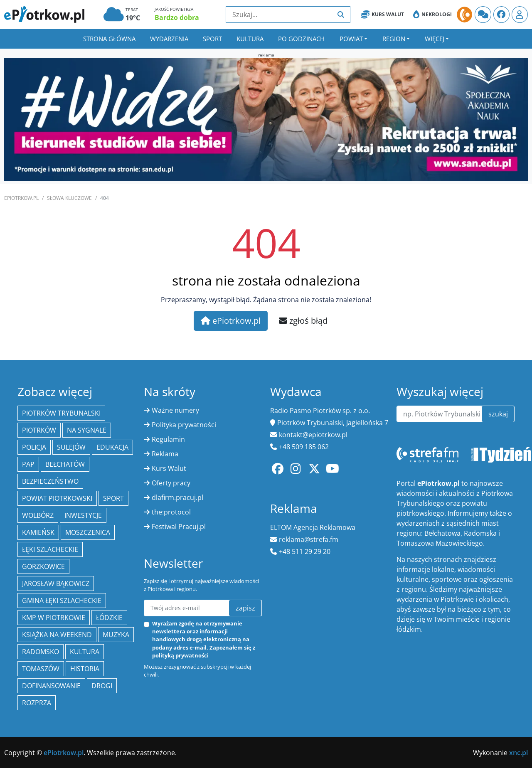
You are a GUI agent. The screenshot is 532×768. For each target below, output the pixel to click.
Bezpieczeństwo (50, 481)
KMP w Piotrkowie (54, 618)
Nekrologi (432, 15)
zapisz (245, 608)
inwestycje (83, 515)
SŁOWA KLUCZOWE (69, 198)
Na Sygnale (87, 430)
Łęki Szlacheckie (50, 549)
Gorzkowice (43, 566)
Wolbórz (38, 515)
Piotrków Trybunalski (61, 413)
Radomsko (41, 652)
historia (85, 669)
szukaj (498, 414)
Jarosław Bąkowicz (56, 583)
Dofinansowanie (51, 686)
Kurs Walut (383, 15)
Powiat (351, 39)
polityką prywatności (180, 655)
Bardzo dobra (177, 17)
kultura (85, 652)
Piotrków (39, 430)
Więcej (435, 39)
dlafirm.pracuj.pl (177, 497)
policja (34, 447)
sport (113, 498)
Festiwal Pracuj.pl (179, 527)
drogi (102, 686)
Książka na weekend (57, 635)
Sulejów (71, 447)
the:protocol (171, 512)
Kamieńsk (38, 532)
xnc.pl (518, 753)
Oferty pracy (171, 483)
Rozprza (37, 703)
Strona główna (109, 39)
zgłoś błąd (303, 321)
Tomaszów (41, 669)
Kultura (250, 39)
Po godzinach (301, 39)
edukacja (112, 447)
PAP (28, 464)
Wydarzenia (169, 39)
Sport (212, 39)
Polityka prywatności (184, 425)
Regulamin (168, 439)
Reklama (165, 454)
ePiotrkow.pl (21, 198)
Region (394, 39)
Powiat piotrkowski (57, 498)
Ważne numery (175, 410)
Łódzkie (109, 618)
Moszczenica (88, 532)
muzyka (116, 635)
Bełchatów (65, 464)
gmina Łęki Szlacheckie (62, 601)
